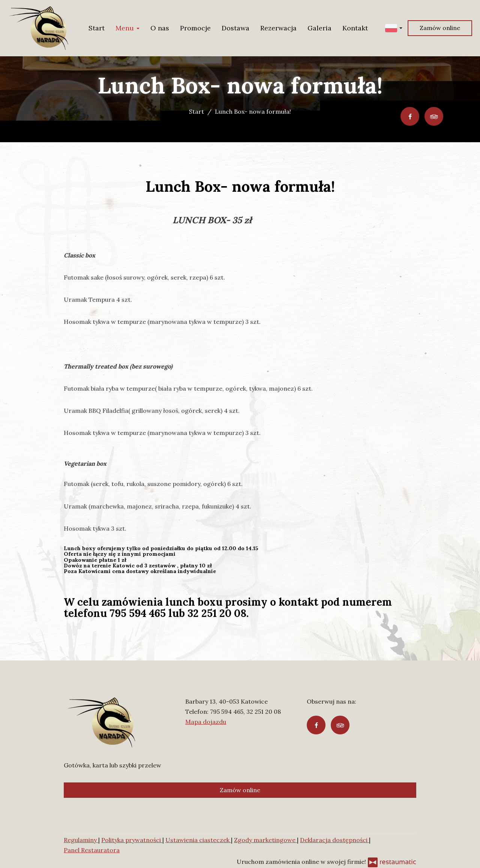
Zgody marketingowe (265, 840)
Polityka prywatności (132, 840)
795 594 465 (227, 712)
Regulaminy (81, 840)
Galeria (319, 28)
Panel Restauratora (92, 850)
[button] (394, 28)
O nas (160, 28)
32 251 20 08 (264, 712)
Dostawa (235, 28)
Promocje (195, 28)
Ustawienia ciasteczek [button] (198, 840)
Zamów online (440, 28)
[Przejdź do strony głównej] (39, 28)
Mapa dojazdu (206, 722)
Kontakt (355, 28)
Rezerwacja (278, 28)
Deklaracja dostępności (334, 840)
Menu (127, 28)
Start (97, 28)
